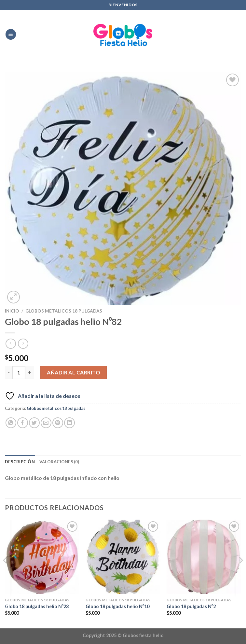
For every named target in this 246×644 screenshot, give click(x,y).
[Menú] (11, 34)
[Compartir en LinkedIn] (69, 423)
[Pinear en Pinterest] (58, 423)
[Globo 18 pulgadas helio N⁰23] (42, 557)
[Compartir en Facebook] (23, 423)
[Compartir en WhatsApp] (11, 423)
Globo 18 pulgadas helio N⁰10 (117, 606)
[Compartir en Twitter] (34, 423)
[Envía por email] (46, 423)
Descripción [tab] (20, 462)
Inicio (12, 311)
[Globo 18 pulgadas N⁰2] (204, 557)
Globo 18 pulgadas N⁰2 (191, 606)
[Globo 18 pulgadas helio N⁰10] (123, 557)
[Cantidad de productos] (19, 372)
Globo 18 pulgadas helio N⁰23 (37, 606)
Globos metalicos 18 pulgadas (64, 311)
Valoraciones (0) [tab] (59, 462)
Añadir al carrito (74, 372)
